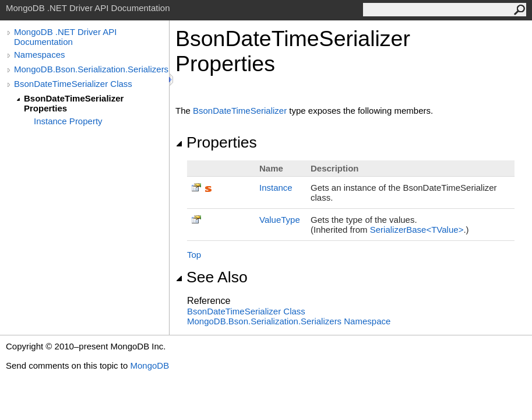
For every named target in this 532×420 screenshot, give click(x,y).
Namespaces (40, 55)
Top (194, 255)
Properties (216, 142)
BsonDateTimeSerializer (240, 111)
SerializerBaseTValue (417, 230)
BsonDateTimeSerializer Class (73, 84)
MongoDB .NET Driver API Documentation (65, 37)
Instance (276, 188)
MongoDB (149, 365)
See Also (212, 277)
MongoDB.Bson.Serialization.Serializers (91, 69)
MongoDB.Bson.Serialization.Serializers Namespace (289, 321)
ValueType (280, 220)
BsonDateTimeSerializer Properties (74, 103)
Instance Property (68, 121)
